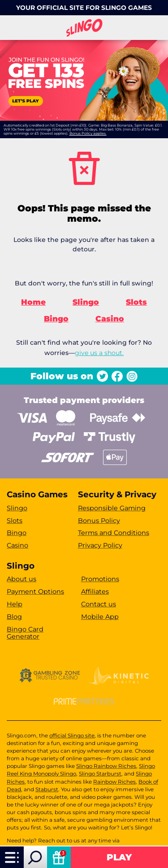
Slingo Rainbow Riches (106, 766)
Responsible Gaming (112, 508)
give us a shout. (99, 353)
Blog (14, 617)
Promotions (100, 579)
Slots (136, 302)
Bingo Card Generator (25, 633)
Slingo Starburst (100, 774)
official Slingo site (72, 736)
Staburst (47, 789)
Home (33, 302)
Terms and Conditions (114, 533)
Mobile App (100, 617)
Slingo (86, 302)
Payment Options (35, 592)
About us (22, 579)
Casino (110, 319)
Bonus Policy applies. (88, 133)
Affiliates (95, 592)
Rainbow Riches (114, 782)
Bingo (56, 319)
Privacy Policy (100, 545)
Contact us (99, 604)
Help (15, 604)
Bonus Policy (99, 521)
